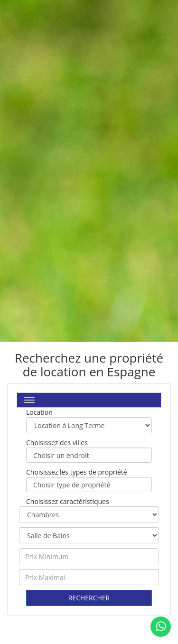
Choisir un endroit (89, 456)
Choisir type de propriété (89, 485)
